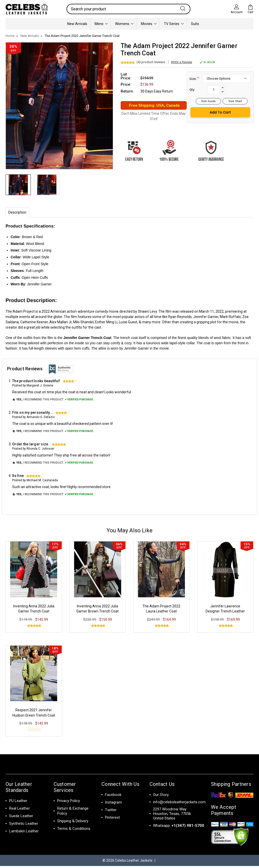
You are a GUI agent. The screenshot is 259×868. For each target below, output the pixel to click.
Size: (194, 78)
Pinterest (112, 819)
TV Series (174, 24)
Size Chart (235, 101)
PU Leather (18, 803)
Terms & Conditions (74, 831)
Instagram (113, 804)
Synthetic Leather (24, 826)
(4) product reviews (151, 62)
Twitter (111, 812)
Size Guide (209, 101)
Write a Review (182, 62)
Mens (101, 24)
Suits (195, 24)
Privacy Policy (69, 803)
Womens (124, 24)
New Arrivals (77, 24)
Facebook (113, 797)
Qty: (192, 90)
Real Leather (19, 810)
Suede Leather (21, 818)
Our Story (161, 797)
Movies (149, 24)
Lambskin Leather (24, 833)
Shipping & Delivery (73, 823)
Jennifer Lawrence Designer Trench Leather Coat (225, 613)
